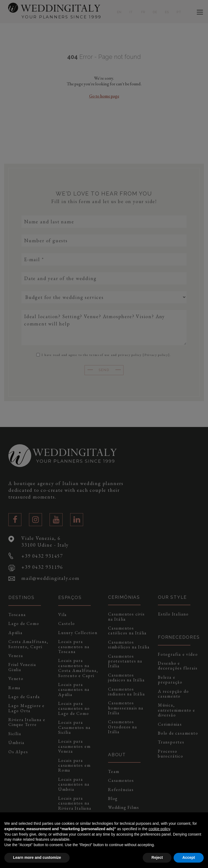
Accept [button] (189, 857)
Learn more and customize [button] (37, 857)
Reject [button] (157, 857)
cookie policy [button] (159, 829)
